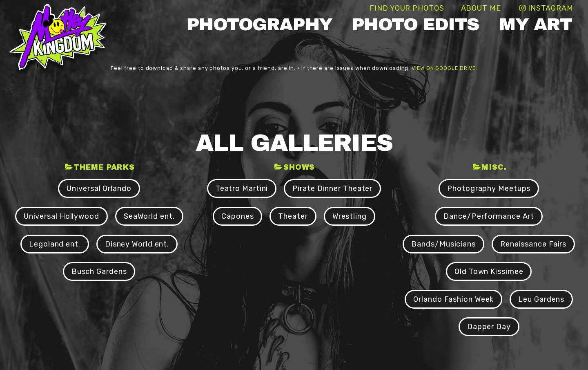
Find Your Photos (407, 8)
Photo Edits (416, 24)
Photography (260, 24)
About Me (481, 8)
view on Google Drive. (444, 68)
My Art (535, 24)
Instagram (551, 8)
